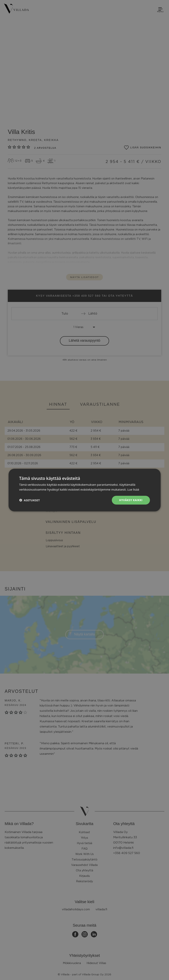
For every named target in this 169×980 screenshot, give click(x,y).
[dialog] (84, 490)
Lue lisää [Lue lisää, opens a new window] (133, 489)
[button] (29, 500)
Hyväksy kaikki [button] (131, 500)
